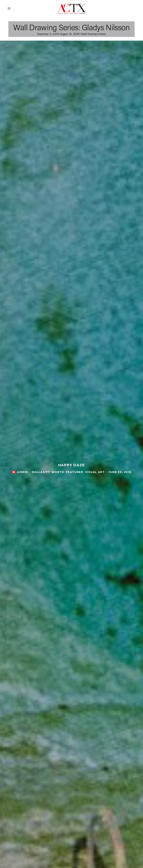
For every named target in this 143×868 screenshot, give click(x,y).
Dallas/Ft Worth (48, 472)
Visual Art (95, 472)
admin (22, 472)
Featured (75, 472)
